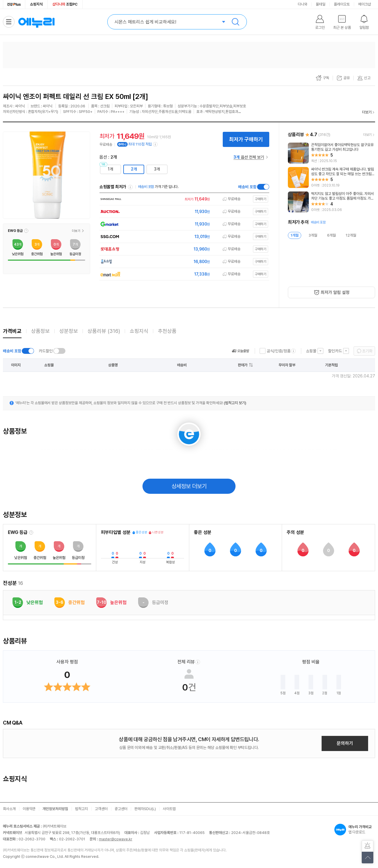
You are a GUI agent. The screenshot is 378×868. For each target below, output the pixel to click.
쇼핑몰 (311, 351)
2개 (134, 169)
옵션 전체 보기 (249, 157)
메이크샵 (365, 4)
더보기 (367, 112)
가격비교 (12, 331)
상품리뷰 (104, 331)
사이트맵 (169, 809)
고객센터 (101, 809)
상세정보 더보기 (189, 486)
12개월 (351, 235)
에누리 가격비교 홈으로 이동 (36, 22)
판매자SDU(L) (145, 809)
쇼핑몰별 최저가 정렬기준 (130, 187)
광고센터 (121, 809)
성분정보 (69, 331)
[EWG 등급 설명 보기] (31, 532)
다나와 (303, 4)
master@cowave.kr (116, 839)
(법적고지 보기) (235, 403)
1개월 (295, 235)
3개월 (313, 235)
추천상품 (167, 331)
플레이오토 (342, 4)
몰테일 (321, 4)
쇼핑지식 (36, 4)
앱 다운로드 (355, 830)
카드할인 (46, 351)
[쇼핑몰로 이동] (183, 199)
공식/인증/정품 (279, 351)
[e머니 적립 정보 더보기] (156, 144)
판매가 (243, 365)
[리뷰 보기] (331, 153)
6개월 (331, 235)
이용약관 (29, 809)
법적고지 (81, 809)
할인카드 (335, 351)
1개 (110, 169)
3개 (157, 169)
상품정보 (40, 331)
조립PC (65, 4)
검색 (236, 22)
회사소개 (9, 809)
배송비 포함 (247, 187)
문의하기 (345, 743)
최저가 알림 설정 (335, 292)
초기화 (367, 351)
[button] (26, 231)
